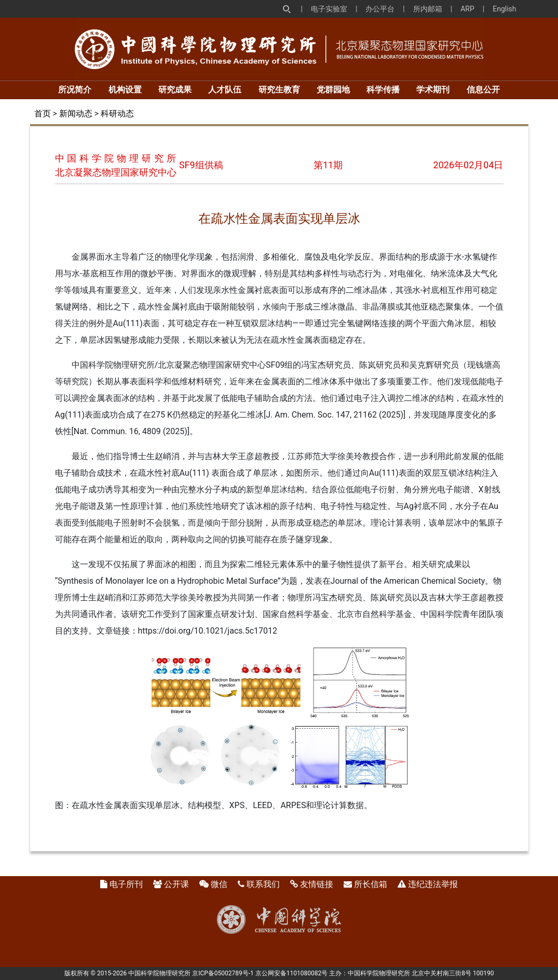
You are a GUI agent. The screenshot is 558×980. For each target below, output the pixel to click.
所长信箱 (371, 884)
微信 (219, 884)
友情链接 (317, 884)
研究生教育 (279, 90)
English (504, 9)
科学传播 (383, 90)
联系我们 (263, 884)
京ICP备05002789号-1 (223, 973)
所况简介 (75, 90)
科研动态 (117, 113)
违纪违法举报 (433, 884)
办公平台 (380, 9)
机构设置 (125, 90)
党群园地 (333, 90)
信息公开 (483, 90)
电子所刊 (126, 884)
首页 (43, 113)
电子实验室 (329, 9)
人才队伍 (225, 90)
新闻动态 (76, 113)
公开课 (176, 884)
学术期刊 (433, 90)
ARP (467, 9)
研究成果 (175, 90)
